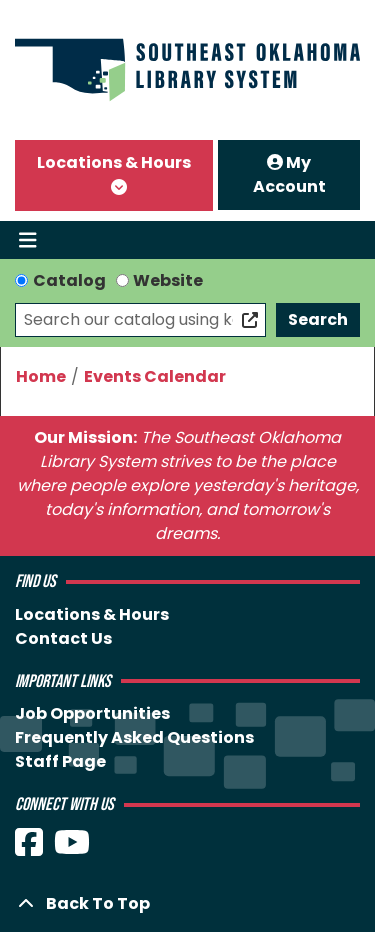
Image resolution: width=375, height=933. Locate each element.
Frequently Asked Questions (134, 737)
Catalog (69, 280)
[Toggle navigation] (27, 240)
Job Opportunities (92, 713)
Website (168, 280)
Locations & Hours (114, 162)
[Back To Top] (187, 904)
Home (41, 376)
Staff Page (60, 761)
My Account (289, 174)
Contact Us (63, 638)
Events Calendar (155, 376)
